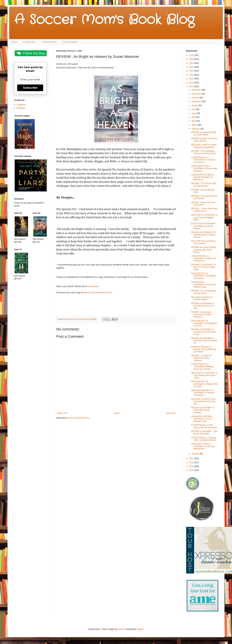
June (194, 113)
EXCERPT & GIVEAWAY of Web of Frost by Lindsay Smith (203, 267)
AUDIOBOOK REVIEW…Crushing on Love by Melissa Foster (202, 419)
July (194, 109)
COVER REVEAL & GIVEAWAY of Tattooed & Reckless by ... (204, 259)
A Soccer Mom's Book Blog (104, 20)
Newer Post (62, 413)
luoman (121, 629)
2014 (192, 470)
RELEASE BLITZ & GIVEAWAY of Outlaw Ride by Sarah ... (204, 384)
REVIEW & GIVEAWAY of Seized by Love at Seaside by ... (204, 341)
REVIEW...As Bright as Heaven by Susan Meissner (201, 358)
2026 (192, 55)
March (195, 125)
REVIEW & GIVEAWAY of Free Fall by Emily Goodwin (203, 410)
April (194, 121)
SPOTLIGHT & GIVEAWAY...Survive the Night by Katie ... (203, 285)
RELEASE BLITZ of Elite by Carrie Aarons (203, 242)
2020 (192, 79)
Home (15, 42)
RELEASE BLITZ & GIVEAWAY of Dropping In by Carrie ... (204, 323)
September (197, 101)
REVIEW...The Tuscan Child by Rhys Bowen (204, 185)
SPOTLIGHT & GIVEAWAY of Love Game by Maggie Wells (204, 217)
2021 (192, 75)
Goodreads (93, 286)
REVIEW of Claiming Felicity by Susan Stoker (204, 133)
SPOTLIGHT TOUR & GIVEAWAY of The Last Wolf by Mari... (203, 446)
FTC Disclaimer (70, 42)
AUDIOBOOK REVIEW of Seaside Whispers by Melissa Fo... (203, 177)
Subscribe (30, 88)
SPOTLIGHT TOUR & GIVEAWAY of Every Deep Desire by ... (204, 169)
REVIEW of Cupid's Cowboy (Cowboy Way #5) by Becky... (204, 250)
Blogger (140, 629)
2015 (192, 466)
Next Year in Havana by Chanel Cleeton (202, 298)
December (197, 90)
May (194, 117)
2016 (192, 463)
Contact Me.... (30, 42)
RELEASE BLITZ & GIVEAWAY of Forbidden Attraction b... (203, 276)
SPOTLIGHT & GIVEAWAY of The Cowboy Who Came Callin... (204, 375)
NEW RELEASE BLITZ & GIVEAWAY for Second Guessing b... (203, 393)
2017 (192, 459)
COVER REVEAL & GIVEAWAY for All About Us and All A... (203, 160)
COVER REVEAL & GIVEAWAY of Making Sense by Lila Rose (202, 367)
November (197, 94)
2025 (192, 59)
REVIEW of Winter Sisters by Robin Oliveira (204, 140)
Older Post (171, 413)
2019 (192, 83)
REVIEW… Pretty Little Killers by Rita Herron (204, 210)
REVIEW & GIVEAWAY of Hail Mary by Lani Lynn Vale (203, 306)
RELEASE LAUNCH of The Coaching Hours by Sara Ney (203, 401)
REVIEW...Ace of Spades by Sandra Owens (204, 292)
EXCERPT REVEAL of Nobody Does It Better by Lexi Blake (204, 349)
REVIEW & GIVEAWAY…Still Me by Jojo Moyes (204, 433)
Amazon (108, 293)
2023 (192, 67)
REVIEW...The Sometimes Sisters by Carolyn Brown (204, 152)
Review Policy (50, 42)
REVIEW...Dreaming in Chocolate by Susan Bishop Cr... (201, 315)
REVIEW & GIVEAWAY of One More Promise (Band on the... (204, 332)
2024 (192, 63)
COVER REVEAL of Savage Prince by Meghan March (204, 439)
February (196, 129)
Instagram (21, 108)
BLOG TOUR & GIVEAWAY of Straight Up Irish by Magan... (203, 226)
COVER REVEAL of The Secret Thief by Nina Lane (204, 426)
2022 (192, 71)
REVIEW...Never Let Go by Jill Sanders (203, 204)
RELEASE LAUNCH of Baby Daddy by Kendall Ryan (204, 146)
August (195, 105)
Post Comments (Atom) (79, 418)
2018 (192, 86)
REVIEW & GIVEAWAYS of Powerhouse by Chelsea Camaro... (203, 235)
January (195, 454)
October (195, 98)
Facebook (21, 105)
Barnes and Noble (92, 293)
